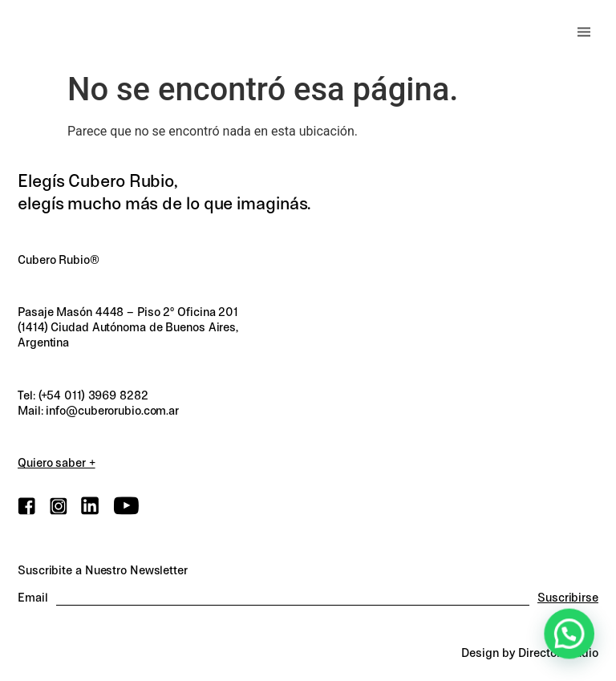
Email (33, 598)
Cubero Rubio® (59, 260)
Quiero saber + (57, 463)
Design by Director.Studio (530, 653)
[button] (584, 32)
